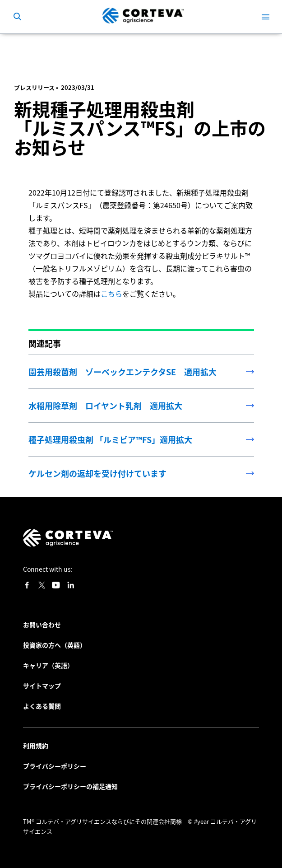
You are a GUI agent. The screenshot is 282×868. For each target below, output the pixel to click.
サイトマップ (42, 686)
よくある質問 (42, 706)
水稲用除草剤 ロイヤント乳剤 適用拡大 (105, 406)
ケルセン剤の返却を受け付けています (97, 473)
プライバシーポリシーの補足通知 (70, 786)
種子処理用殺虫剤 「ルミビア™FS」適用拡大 (110, 439)
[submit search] (17, 17)
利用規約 (36, 746)
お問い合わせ (42, 625)
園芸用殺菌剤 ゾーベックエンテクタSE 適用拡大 (123, 372)
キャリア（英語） (48, 665)
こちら (111, 294)
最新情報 (39, 47)
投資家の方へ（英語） (55, 645)
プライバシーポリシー (55, 766)
